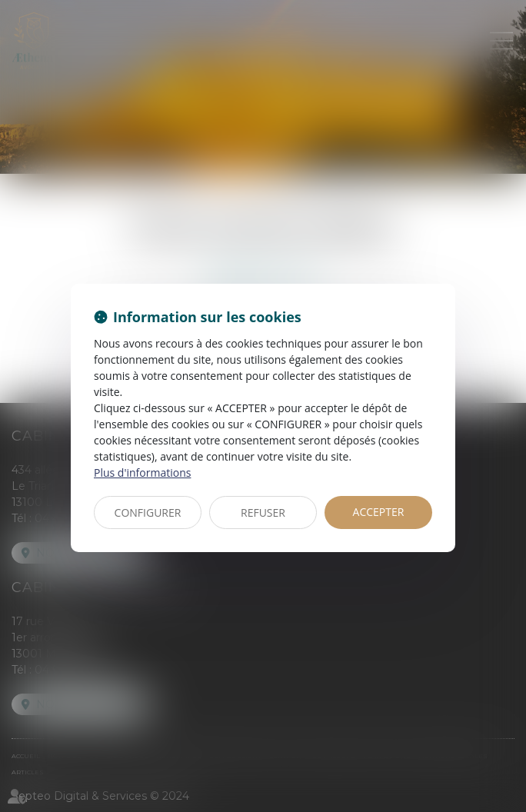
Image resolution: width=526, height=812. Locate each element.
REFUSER (263, 512)
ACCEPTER (379, 512)
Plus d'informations (142, 473)
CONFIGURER (148, 512)
